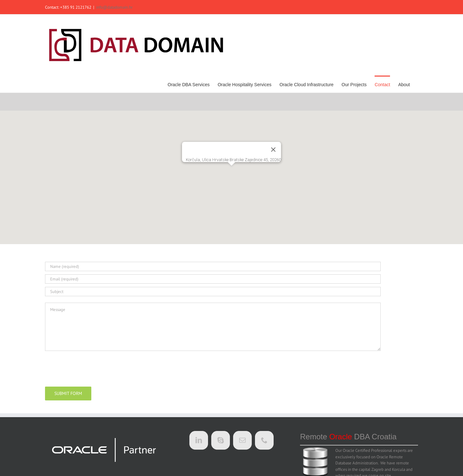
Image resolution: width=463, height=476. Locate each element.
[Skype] (221, 440)
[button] (232, 172)
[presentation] (94, 368)
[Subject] (213, 292)
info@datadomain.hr (114, 7)
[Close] (273, 150)
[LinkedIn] (199, 440)
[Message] (213, 327)
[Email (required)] (213, 279)
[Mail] (242, 440)
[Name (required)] (213, 266)
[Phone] (264, 440)
